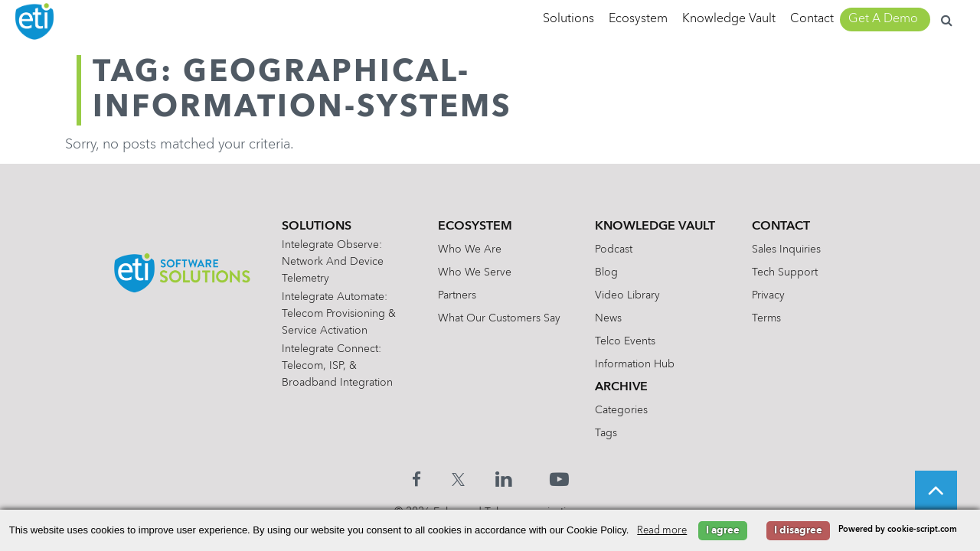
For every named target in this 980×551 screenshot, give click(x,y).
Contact (812, 19)
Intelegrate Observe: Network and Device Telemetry (333, 262)
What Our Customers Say (499, 318)
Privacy (768, 295)
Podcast (614, 249)
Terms (766, 318)
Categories (621, 410)
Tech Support (785, 272)
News (608, 318)
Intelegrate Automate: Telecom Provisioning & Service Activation (339, 314)
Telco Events (625, 341)
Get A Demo (883, 19)
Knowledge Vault (729, 19)
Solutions (568, 19)
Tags (606, 433)
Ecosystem (638, 19)
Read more (662, 531)
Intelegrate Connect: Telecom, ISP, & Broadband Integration (337, 366)
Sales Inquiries (786, 249)
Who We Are (470, 249)
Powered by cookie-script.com (898, 530)
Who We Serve (475, 272)
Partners (457, 295)
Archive (621, 387)
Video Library (627, 295)
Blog (606, 272)
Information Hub (635, 364)
